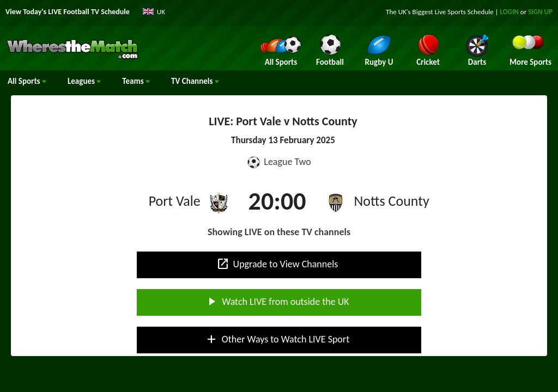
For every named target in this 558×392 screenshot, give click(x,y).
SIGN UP (540, 12)
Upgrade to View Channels (277, 264)
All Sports (27, 81)
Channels (195, 81)
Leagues (84, 81)
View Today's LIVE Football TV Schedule (68, 12)
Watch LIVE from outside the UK (277, 302)
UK (161, 12)
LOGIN (510, 12)
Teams (136, 81)
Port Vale (175, 201)
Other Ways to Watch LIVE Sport (277, 339)
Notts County (392, 201)
